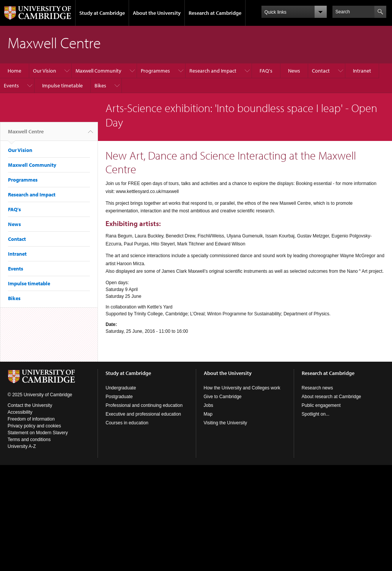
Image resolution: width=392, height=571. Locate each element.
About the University (157, 13)
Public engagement (321, 405)
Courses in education (127, 423)
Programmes (155, 71)
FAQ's (266, 71)
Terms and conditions (29, 440)
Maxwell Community (98, 71)
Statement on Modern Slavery (38, 433)
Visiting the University (226, 423)
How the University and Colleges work (242, 388)
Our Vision (45, 71)
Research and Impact (213, 71)
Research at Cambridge (215, 13)
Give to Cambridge (223, 397)
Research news (317, 388)
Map (208, 414)
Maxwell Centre (26, 134)
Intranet (362, 71)
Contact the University (30, 405)
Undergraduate (121, 388)
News (294, 71)
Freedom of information (31, 419)
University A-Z (22, 446)
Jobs (209, 405)
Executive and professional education (143, 414)
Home (14, 71)
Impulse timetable (62, 85)
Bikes (100, 85)
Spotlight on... (316, 414)
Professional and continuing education (144, 405)
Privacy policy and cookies (34, 426)
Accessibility (20, 412)
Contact (321, 71)
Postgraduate (119, 397)
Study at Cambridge (102, 13)
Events (11, 85)
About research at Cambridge (331, 397)
